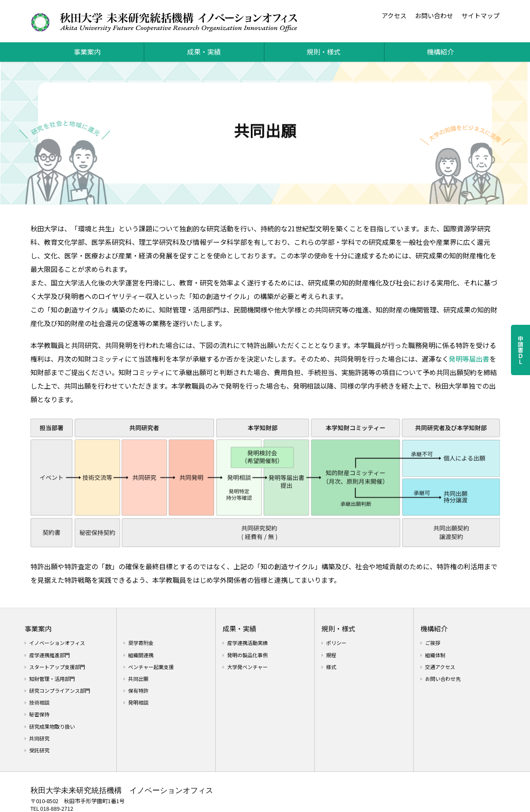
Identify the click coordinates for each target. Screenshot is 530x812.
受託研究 (39, 750)
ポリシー (336, 643)
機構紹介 (440, 52)
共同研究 (39, 738)
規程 (331, 655)
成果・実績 (204, 52)
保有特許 (138, 690)
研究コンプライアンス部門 (60, 690)
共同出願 (138, 679)
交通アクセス (440, 667)
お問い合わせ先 (443, 679)
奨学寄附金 (141, 643)
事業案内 (87, 52)
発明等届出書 (469, 359)
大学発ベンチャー (247, 667)
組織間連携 (141, 655)
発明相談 (138, 702)
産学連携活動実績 (247, 643)
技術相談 (39, 702)
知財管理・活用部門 (52, 679)
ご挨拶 (433, 643)
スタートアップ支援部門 (57, 667)
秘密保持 (39, 714)
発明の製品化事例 (247, 655)
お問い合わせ (434, 15)
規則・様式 (324, 52)
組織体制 (435, 655)
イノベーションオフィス (57, 643)
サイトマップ (481, 15)
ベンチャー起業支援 (151, 667)
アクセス (394, 15)
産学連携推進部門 (49, 655)
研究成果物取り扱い (52, 726)
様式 (331, 667)
